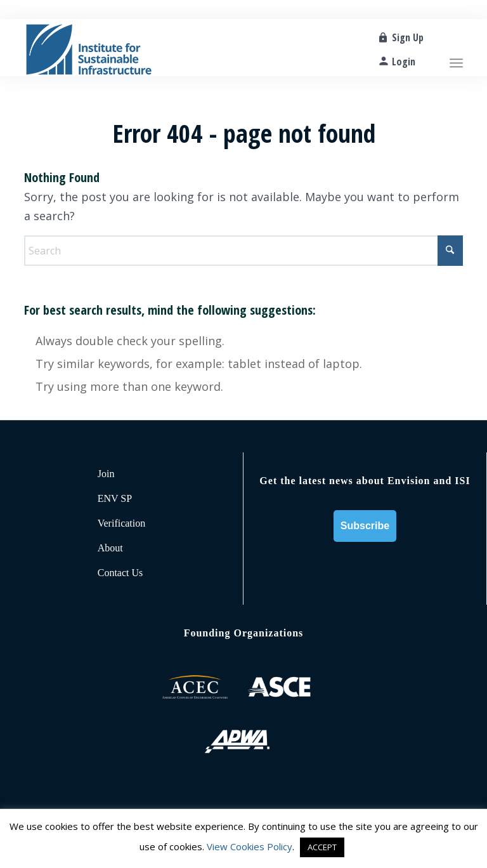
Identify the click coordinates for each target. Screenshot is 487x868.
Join (106, 474)
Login (404, 62)
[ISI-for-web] (89, 48)
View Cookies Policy (250, 846)
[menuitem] (456, 48)
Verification (122, 523)
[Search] (243, 251)
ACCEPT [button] (322, 847)
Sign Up (408, 37)
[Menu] (456, 48)
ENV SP (115, 498)
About (110, 548)
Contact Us (120, 573)
